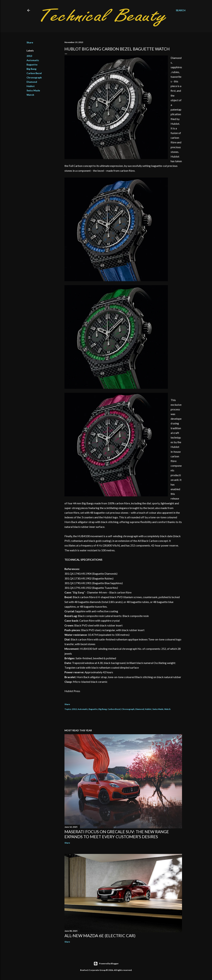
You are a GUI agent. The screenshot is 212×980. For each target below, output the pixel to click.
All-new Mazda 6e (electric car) (100, 936)
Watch (30, 95)
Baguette (32, 65)
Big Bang (31, 69)
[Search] (181, 10)
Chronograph (34, 77)
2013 (29, 56)
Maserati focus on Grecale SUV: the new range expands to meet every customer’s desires (117, 834)
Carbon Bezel (34, 73)
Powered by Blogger (106, 964)
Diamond (32, 82)
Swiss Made (33, 90)
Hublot (31, 86)
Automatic (33, 60)
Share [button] (30, 42)
